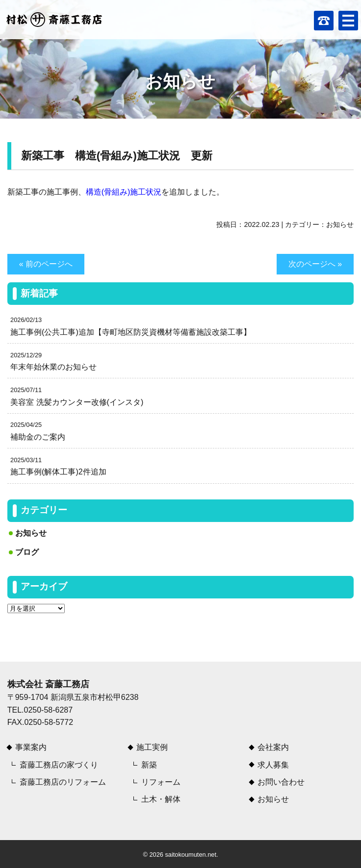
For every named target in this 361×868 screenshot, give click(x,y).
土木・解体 (161, 799)
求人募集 (273, 765)
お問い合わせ (281, 782)
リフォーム (161, 782)
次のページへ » (315, 264)
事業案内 (31, 747)
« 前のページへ (46, 264)
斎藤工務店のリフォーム (63, 782)
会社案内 (273, 747)
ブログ (27, 552)
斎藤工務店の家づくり (59, 765)
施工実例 (152, 747)
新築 (149, 765)
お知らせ (340, 224)
